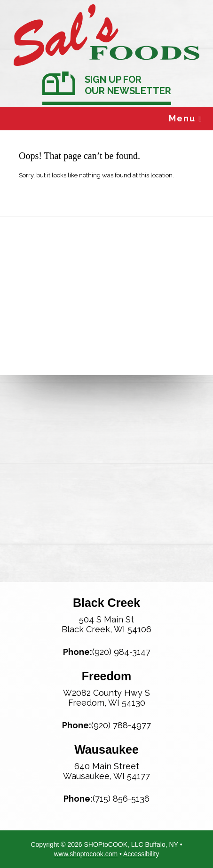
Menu (186, 118)
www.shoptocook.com (86, 854)
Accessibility (141, 854)
